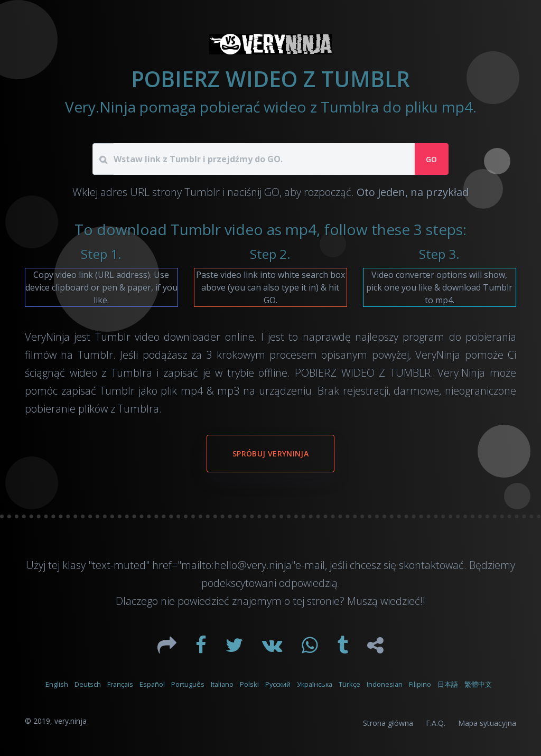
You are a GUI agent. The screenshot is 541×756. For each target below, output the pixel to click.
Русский (278, 684)
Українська (315, 684)
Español (152, 684)
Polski (249, 684)
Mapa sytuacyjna (487, 723)
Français (120, 684)
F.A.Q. (436, 723)
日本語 (448, 684)
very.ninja (71, 721)
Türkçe (349, 684)
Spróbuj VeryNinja (270, 454)
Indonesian (385, 684)
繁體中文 (478, 684)
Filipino (420, 684)
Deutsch (88, 684)
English (57, 684)
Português (188, 684)
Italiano (222, 684)
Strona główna (388, 723)
